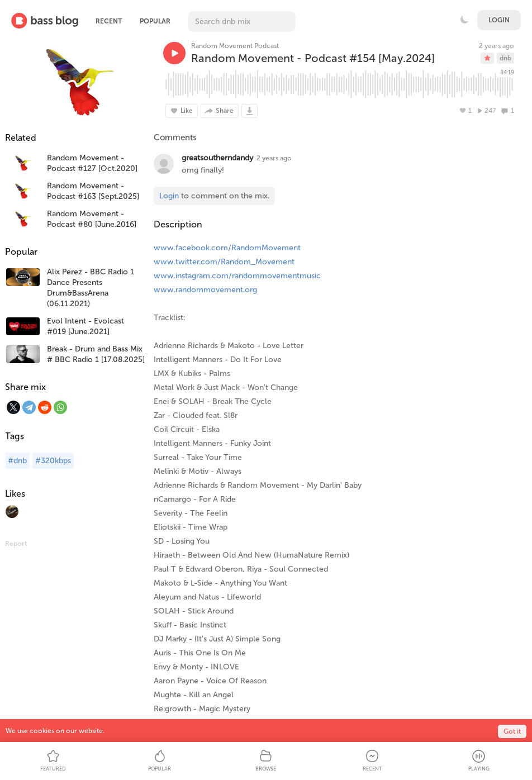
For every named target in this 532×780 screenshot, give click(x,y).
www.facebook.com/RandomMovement (227, 248)
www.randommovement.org (205, 290)
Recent (109, 21)
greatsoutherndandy (217, 158)
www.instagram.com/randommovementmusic (237, 276)
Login (499, 20)
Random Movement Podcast (235, 46)
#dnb (17, 461)
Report (16, 544)
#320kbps (53, 461)
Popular (155, 21)
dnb (505, 58)
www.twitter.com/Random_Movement (224, 262)
